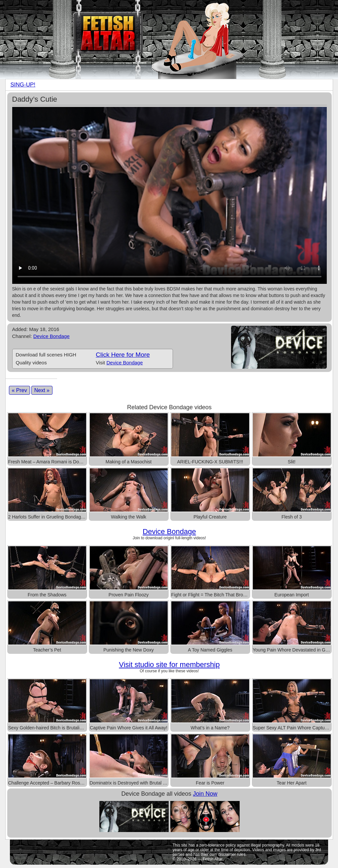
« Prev (19, 390)
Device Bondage (51, 336)
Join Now (205, 794)
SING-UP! (23, 85)
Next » (42, 390)
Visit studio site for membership (169, 665)
